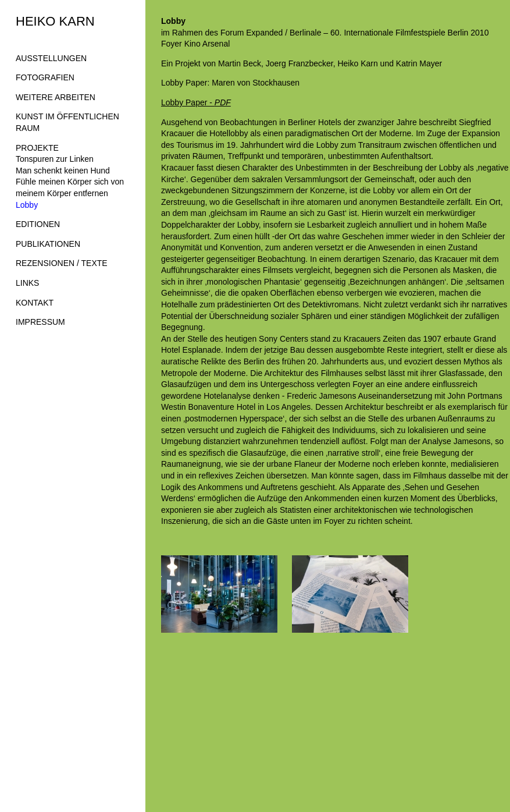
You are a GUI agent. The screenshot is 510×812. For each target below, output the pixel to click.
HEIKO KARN (55, 21)
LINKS (27, 283)
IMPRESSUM (40, 322)
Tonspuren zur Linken (55, 159)
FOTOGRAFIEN (45, 77)
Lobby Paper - (196, 102)
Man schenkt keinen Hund (63, 171)
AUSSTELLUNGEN (51, 58)
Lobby (27, 205)
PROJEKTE (37, 148)
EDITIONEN (38, 224)
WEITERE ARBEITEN (56, 97)
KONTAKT (35, 303)
